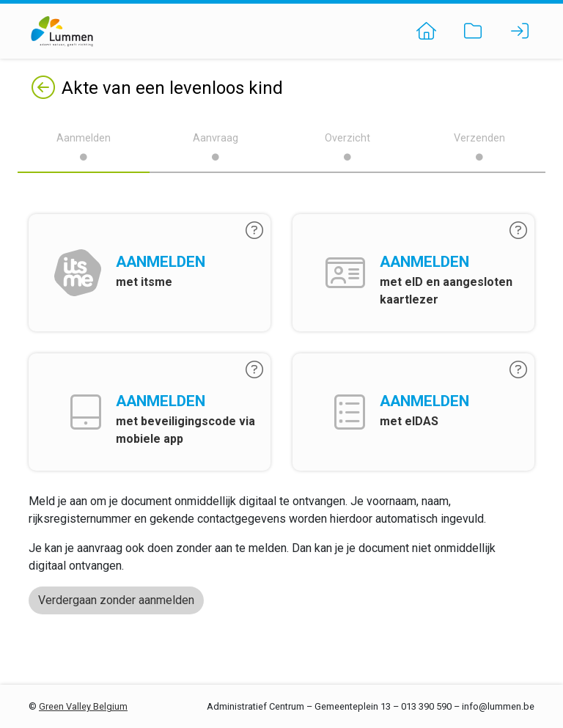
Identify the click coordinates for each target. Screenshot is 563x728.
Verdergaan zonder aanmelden (116, 600)
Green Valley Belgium (83, 706)
